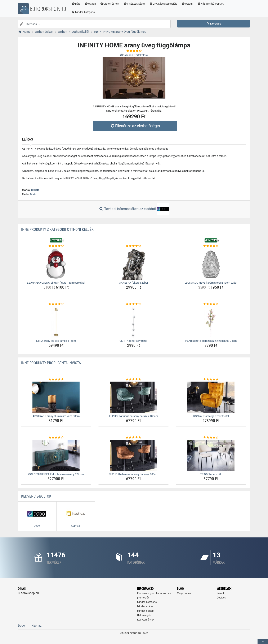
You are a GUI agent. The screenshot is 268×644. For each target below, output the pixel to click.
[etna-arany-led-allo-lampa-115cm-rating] (56, 304)
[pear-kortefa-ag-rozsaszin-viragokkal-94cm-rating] (211, 304)
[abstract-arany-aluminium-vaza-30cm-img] (56, 397)
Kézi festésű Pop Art (211, 4)
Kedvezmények (146, 620)
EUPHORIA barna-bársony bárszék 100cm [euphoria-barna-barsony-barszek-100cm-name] (133, 474)
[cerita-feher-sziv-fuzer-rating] (133, 304)
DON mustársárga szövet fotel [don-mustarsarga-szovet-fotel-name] (211, 416)
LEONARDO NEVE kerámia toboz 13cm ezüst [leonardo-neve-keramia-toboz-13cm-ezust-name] (211, 283)
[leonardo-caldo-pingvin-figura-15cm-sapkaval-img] (56, 264)
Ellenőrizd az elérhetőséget (135, 126)
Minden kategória (83, 12)
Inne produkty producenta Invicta (51, 363)
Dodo (33, 194)
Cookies (221, 598)
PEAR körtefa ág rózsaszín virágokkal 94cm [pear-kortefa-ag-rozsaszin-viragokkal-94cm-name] (211, 341)
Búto (76, 4)
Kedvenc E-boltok (36, 496)
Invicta (35, 190)
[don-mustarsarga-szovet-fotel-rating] (211, 379)
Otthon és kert (110, 4)
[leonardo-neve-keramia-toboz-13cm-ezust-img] (211, 264)
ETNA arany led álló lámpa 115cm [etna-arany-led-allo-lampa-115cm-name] (56, 341)
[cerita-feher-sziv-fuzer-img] (133, 322)
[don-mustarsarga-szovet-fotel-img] (211, 397)
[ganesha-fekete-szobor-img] (133, 264)
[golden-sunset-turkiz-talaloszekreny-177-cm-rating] (56, 438)
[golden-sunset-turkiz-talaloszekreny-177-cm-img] (56, 455)
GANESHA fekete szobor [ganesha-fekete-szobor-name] (133, 283)
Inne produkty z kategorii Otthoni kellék (57, 229)
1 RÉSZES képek (134, 4)
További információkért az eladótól (134, 209)
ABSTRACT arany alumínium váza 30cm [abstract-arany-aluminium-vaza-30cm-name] (56, 416)
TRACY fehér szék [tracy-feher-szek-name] (211, 474)
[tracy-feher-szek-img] (211, 455)
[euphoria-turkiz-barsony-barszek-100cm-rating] (133, 379)
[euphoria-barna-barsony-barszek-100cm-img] (133, 455)
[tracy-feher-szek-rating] (211, 438)
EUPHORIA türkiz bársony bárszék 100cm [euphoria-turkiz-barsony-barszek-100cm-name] (133, 416)
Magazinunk (184, 593)
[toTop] (263, 642)
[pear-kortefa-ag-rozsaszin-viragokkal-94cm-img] (211, 322)
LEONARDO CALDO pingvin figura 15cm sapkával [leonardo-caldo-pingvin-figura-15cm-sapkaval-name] (56, 283)
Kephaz (37, 626)
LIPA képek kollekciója (163, 4)
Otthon (90, 4)
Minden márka (145, 606)
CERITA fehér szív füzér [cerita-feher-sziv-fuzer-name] (133, 341)
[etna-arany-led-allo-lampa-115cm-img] (56, 322)
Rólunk (221, 593)
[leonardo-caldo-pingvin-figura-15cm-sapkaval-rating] (56, 246)
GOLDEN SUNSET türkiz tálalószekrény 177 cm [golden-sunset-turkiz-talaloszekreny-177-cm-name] (56, 474)
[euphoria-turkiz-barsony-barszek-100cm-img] (133, 397)
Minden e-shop (145, 611)
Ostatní (187, 4)
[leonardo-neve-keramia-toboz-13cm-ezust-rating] (211, 246)
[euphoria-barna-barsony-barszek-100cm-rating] (133, 438)
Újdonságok (144, 615)
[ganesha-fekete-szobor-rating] (133, 246)
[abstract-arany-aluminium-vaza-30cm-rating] (56, 379)
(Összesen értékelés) (134, 55)
